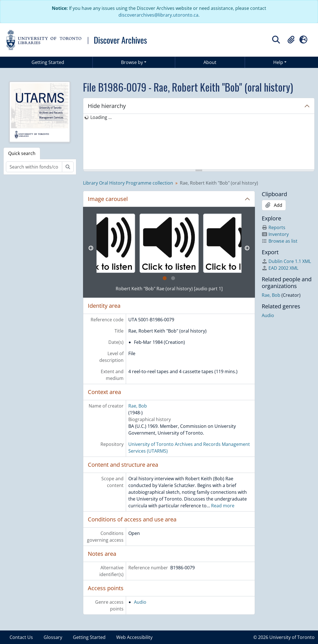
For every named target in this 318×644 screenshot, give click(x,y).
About (210, 62)
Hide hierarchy (107, 106)
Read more (223, 506)
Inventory (275, 234)
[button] (291, 40)
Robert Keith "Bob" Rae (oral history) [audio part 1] (169, 289)
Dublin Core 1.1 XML (286, 261)
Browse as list (280, 241)
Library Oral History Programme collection (128, 183)
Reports (274, 227)
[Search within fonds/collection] (34, 167)
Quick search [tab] (22, 153)
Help (278, 62)
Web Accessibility (134, 637)
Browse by (132, 62)
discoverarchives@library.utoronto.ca (158, 15)
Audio (140, 602)
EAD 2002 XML (280, 268)
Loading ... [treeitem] (101, 117)
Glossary (53, 637)
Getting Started (48, 62)
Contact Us (21, 637)
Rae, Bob (138, 406)
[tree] (199, 142)
